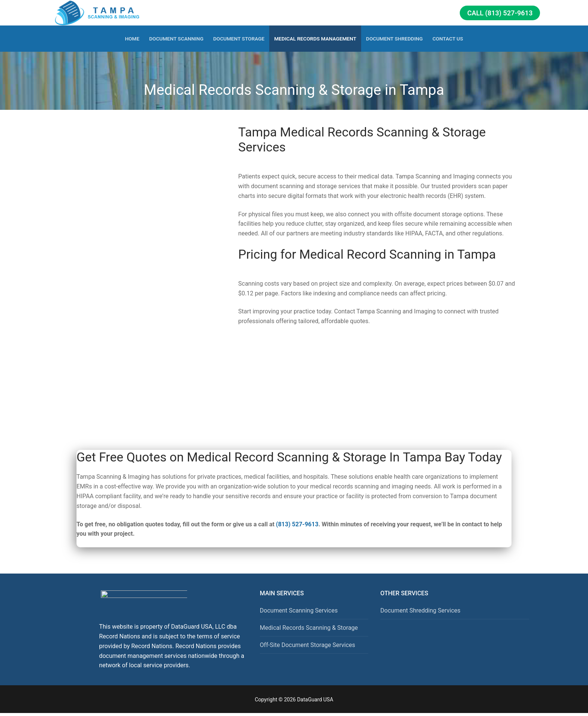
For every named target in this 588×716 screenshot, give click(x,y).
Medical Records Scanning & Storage (309, 628)
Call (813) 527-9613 (500, 13)
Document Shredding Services (420, 610)
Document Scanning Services (299, 610)
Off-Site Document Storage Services (307, 645)
